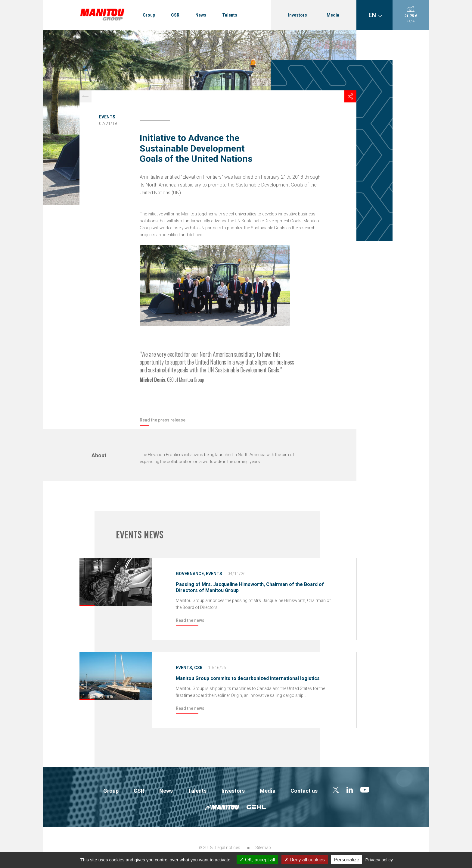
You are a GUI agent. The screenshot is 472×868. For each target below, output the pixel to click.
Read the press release (163, 420)
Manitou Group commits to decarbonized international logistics (248, 678)
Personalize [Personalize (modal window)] (347, 860)
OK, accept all (257, 860)
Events (107, 117)
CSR (175, 15)
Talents (230, 15)
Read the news (190, 620)
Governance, (190, 574)
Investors (298, 15)
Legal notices (228, 848)
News (201, 15)
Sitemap (263, 848)
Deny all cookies (305, 860)
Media (333, 15)
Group (149, 15)
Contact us (304, 791)
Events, (185, 668)
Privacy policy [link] (379, 860)
